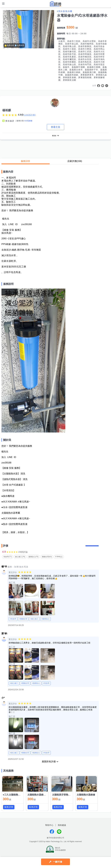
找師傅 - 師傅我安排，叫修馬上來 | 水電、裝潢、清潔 (55, 4)
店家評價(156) (75, 162)
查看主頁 (55, 127)
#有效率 (13, 623)
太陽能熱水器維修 (86, 799)
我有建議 (62, 829)
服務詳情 (25, 162)
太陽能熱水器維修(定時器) (41, 799)
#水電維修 (28, 121)
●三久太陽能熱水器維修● (16, 799)
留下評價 (90, 548)
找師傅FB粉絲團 (52, 835)
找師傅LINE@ (59, 835)
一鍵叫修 (57, 862)
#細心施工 (34, 623)
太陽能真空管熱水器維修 (65, 799)
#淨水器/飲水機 (65, 11)
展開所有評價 (49, 765)
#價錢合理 (23, 623)
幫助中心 (49, 829)
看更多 (54, 136)
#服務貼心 (45, 623)
